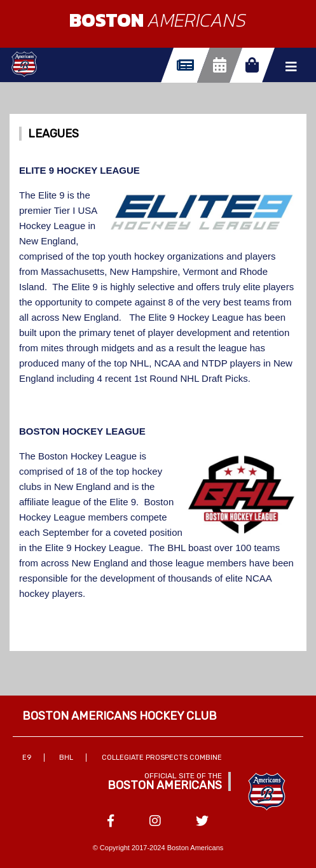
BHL (66, 758)
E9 (27, 758)
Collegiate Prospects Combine (162, 758)
